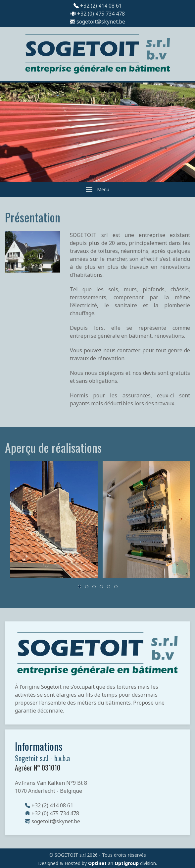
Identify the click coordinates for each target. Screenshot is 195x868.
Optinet (97, 863)
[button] (97, 189)
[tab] (79, 587)
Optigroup (127, 863)
